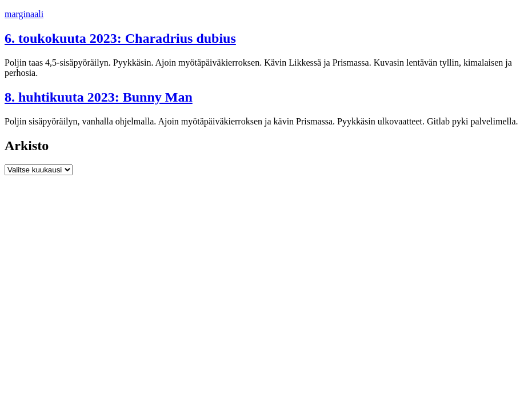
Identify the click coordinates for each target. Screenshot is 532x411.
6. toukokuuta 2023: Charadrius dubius (120, 38)
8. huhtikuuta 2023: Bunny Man (99, 97)
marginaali (24, 14)
